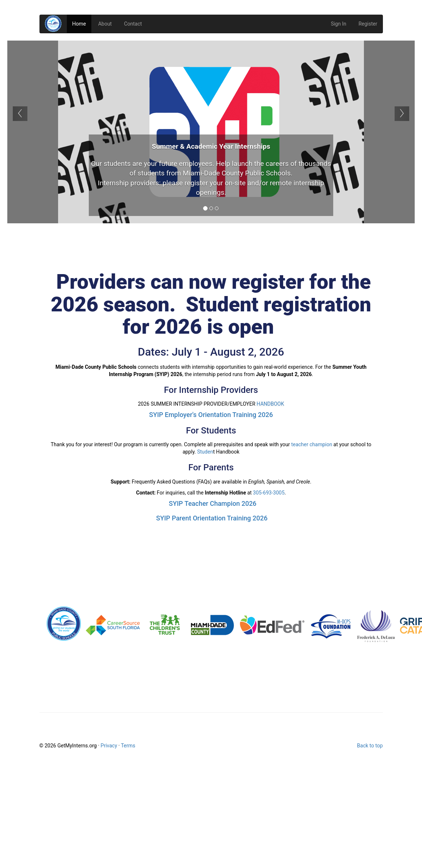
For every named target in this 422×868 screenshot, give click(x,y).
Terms (128, 746)
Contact (133, 24)
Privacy (109, 746)
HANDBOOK (270, 404)
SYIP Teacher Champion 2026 (213, 503)
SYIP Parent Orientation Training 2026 (212, 518)
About (105, 24)
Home (79, 24)
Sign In (338, 24)
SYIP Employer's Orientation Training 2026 (211, 415)
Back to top (370, 746)
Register (368, 24)
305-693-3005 (269, 493)
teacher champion (312, 444)
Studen (205, 452)
